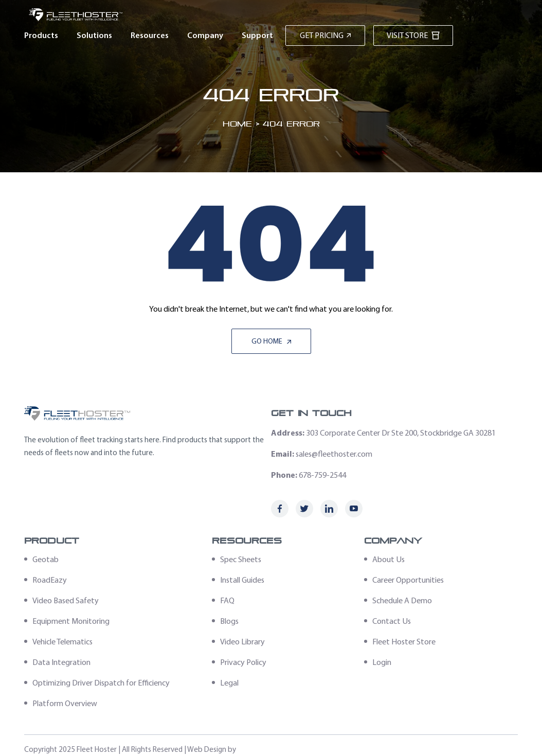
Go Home (271, 341)
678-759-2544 (322, 475)
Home (237, 124)
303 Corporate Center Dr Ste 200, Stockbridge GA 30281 (401, 433)
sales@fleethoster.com (334, 454)
